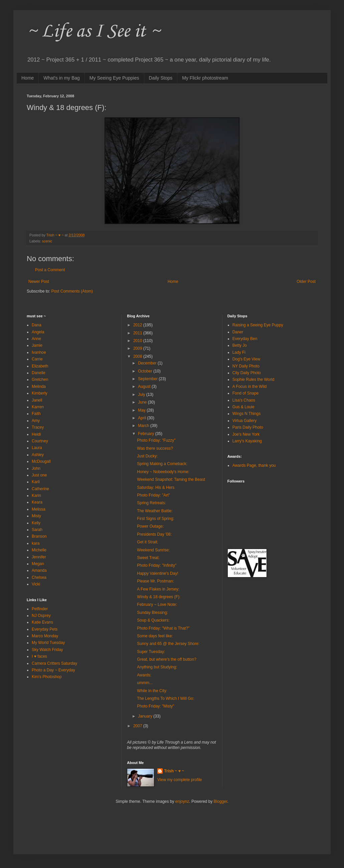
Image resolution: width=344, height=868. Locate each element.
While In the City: (152, 691)
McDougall (41, 461)
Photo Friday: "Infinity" (157, 565)
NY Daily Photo (246, 366)
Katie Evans (42, 622)
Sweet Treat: (148, 558)
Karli (36, 482)
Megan (38, 564)
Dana (37, 325)
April (142, 418)
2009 (138, 348)
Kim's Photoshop (47, 677)
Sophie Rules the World (253, 379)
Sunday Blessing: (152, 613)
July (142, 395)
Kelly (36, 523)
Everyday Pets (45, 629)
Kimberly (40, 393)
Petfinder (40, 609)
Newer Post (39, 282)
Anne (36, 339)
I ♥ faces (39, 656)
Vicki (36, 584)
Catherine (40, 489)
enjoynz (182, 801)
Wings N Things (246, 414)
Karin (36, 496)
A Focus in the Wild (250, 387)
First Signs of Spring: (155, 519)
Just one (39, 475)
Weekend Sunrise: (153, 550)
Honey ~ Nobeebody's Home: (163, 472)
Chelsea (39, 577)
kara (36, 543)
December (148, 363)
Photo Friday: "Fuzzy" (156, 440)
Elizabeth (40, 366)
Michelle (39, 550)
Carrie (37, 359)
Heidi (36, 434)
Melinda (39, 387)
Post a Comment (50, 270)
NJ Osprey (41, 616)
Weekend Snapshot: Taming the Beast (171, 479)
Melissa (39, 509)
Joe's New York (246, 434)
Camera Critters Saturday (54, 663)
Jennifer (39, 557)
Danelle (39, 373)
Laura (37, 448)
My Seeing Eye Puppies (114, 78)
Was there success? (155, 448)
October (146, 371)
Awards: (144, 675)
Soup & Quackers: (153, 620)
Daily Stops (161, 78)
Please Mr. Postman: (155, 581)
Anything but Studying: (157, 667)
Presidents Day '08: (154, 534)
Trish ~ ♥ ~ (174, 771)
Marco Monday (45, 636)
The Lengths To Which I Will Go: (165, 698)
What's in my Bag (62, 78)
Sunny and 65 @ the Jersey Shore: (168, 644)
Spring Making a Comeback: (162, 464)
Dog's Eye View (246, 359)
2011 (138, 333)
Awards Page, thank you (254, 465)
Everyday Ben (245, 339)
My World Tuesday (48, 643)
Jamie (37, 345)
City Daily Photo (247, 373)
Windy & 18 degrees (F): (159, 597)
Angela (38, 332)
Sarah (37, 530)
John (36, 468)
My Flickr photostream (205, 78)
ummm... (145, 683)
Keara (37, 502)
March (144, 426)
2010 (138, 341)
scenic (47, 241)
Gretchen (40, 379)
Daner (238, 332)
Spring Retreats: (151, 503)
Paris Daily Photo (248, 427)
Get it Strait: (147, 542)
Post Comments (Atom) (72, 291)
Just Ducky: (147, 456)
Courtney (40, 441)
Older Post (306, 282)
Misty (36, 516)
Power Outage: (150, 526)
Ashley (38, 455)
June (143, 402)
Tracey (38, 427)
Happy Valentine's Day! (157, 573)
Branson (39, 536)
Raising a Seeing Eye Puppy (258, 325)
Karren (38, 407)
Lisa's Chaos (244, 400)
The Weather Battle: (155, 511)
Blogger (221, 801)
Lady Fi (239, 352)
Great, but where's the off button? (167, 659)
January (146, 716)
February (146, 434)
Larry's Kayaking (247, 441)
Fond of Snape (246, 393)
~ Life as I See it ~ (94, 32)
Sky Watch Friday (47, 650)
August (145, 387)
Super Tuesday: (151, 652)
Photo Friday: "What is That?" (163, 628)
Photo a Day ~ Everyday (53, 670)
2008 (138, 356)
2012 (138, 325)
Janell (37, 400)
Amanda (39, 570)
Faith (36, 414)
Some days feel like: (155, 636)
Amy (36, 421)
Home (28, 78)
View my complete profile (180, 780)
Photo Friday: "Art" (153, 495)
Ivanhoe (39, 352)
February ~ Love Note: (157, 605)
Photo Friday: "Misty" (155, 706)
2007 (138, 726)
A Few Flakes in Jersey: (158, 589)
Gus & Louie (243, 407)
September (148, 379)
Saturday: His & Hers (156, 487)
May (142, 410)
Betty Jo (240, 345)
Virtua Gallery (244, 421)
